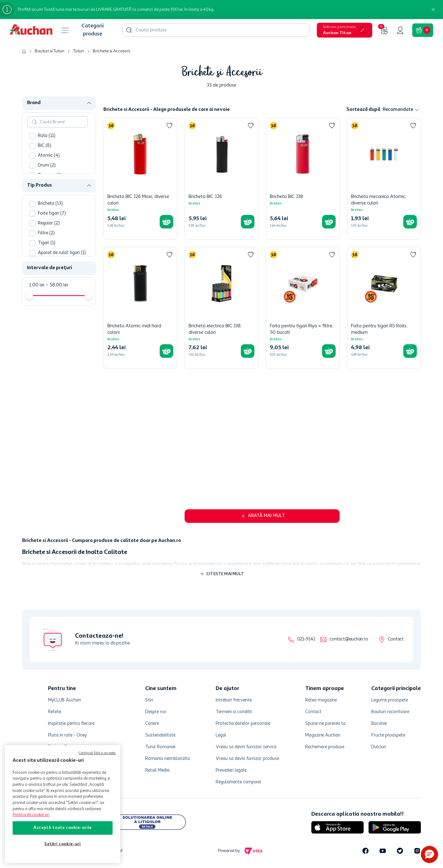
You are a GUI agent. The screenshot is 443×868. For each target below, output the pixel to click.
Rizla (47, 151)
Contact (396, 639)
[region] (63, 804)
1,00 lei (37, 300)
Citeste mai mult (225, 574)
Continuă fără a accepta (97, 753)
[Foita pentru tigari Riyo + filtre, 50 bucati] (303, 308)
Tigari (47, 258)
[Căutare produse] (129, 30)
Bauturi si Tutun (50, 51)
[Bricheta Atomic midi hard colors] (140, 308)
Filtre (46, 248)
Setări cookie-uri (62, 844)
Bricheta (50, 218)
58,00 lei (57, 300)
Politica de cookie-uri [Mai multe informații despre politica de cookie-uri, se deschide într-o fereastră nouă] (31, 815)
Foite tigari (52, 228)
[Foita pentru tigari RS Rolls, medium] (384, 308)
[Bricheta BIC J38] (303, 179)
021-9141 (306, 639)
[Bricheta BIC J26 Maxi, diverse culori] (140, 179)
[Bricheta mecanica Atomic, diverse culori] (384, 179)
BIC (45, 161)
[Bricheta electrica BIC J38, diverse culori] (221, 308)
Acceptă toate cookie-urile (63, 828)
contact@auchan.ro (349, 639)
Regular (49, 238)
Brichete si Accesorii (112, 51)
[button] (345, 30)
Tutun (79, 51)
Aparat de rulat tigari (62, 268)
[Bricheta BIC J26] (221, 179)
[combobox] (216, 30)
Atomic (49, 170)
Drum (47, 180)
